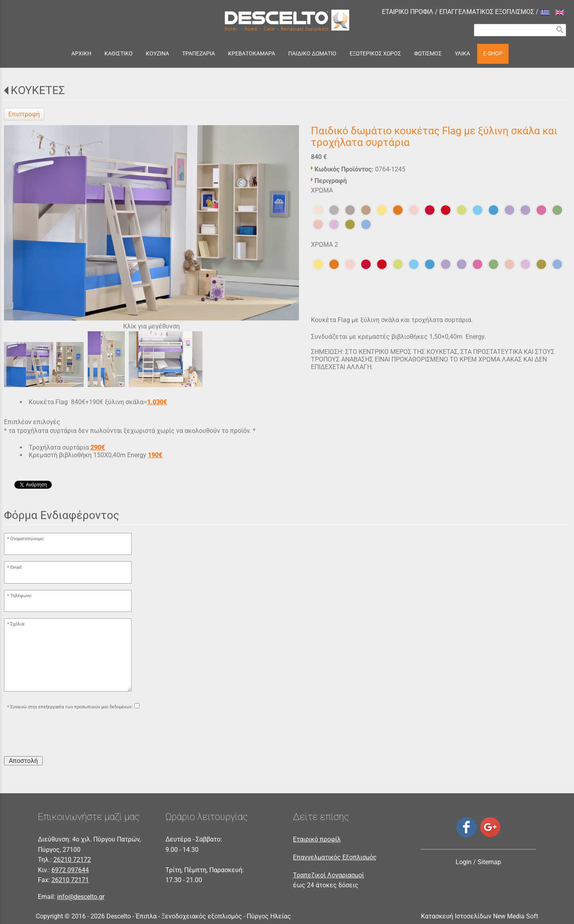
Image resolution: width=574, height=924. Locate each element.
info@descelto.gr (81, 897)
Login (464, 862)
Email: (17, 567)
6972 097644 (70, 870)
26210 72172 (72, 860)
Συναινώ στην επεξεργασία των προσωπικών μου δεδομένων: (72, 707)
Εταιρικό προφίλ (317, 839)
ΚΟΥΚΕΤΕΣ (38, 90)
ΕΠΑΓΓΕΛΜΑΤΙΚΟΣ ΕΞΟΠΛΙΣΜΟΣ (487, 12)
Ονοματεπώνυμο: (27, 539)
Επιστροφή (24, 114)
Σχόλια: (18, 624)
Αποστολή (23, 761)
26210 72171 (70, 880)
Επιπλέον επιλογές (32, 422)
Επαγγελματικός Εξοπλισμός (335, 857)
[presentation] (65, 734)
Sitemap (489, 862)
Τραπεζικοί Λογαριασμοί (328, 875)
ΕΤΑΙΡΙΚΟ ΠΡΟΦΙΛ (408, 12)
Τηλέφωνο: (21, 596)
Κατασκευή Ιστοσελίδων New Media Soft (480, 916)
